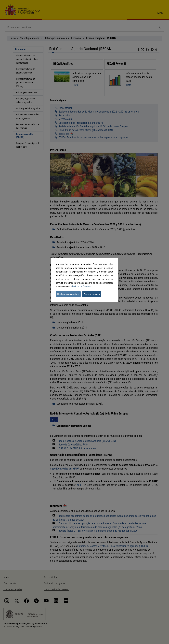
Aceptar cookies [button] (92, 294)
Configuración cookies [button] (68, 294)
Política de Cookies (81, 286)
